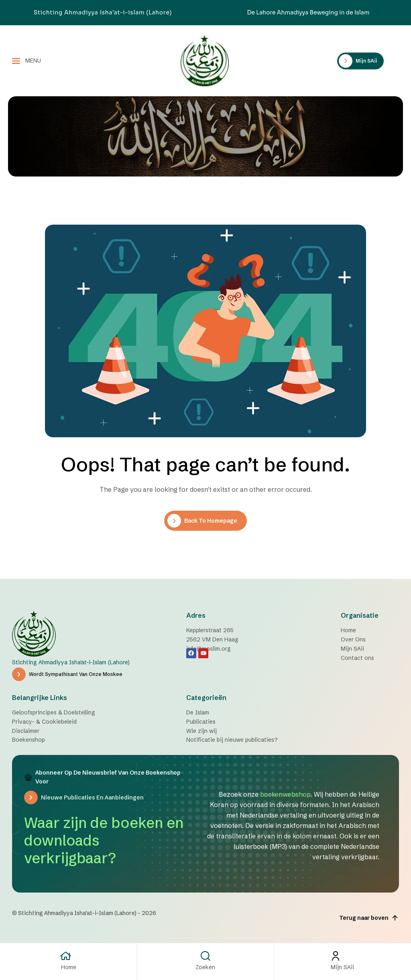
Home (69, 967)
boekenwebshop (285, 794)
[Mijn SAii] (342, 956)
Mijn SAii (342, 967)
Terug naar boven (369, 918)
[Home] (69, 956)
